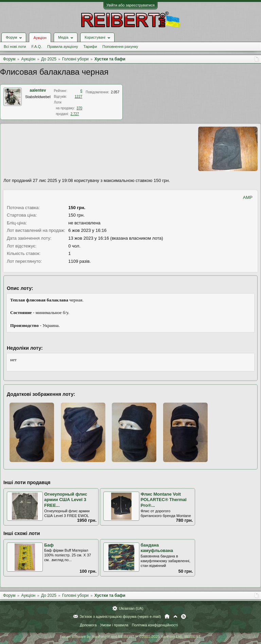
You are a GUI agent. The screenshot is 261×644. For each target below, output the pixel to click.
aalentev (38, 90)
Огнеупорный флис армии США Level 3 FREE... (66, 500)
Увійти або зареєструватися (130, 5)
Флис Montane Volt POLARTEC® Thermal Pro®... (164, 500)
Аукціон (40, 38)
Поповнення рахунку (120, 47)
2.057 (115, 92)
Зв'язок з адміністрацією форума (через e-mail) (120, 617)
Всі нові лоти (15, 47)
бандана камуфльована (157, 548)
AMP (248, 197)
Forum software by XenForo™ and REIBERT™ (130, 637)
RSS (184, 617)
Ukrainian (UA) (131, 608)
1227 (79, 97)
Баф (49, 545)
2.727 (75, 114)
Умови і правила (114, 625)
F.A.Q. (37, 47)
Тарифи (90, 47)
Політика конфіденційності (155, 625)
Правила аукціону (63, 47)
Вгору (175, 617)
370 (79, 108)
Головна (167, 617)
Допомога (88, 625)
